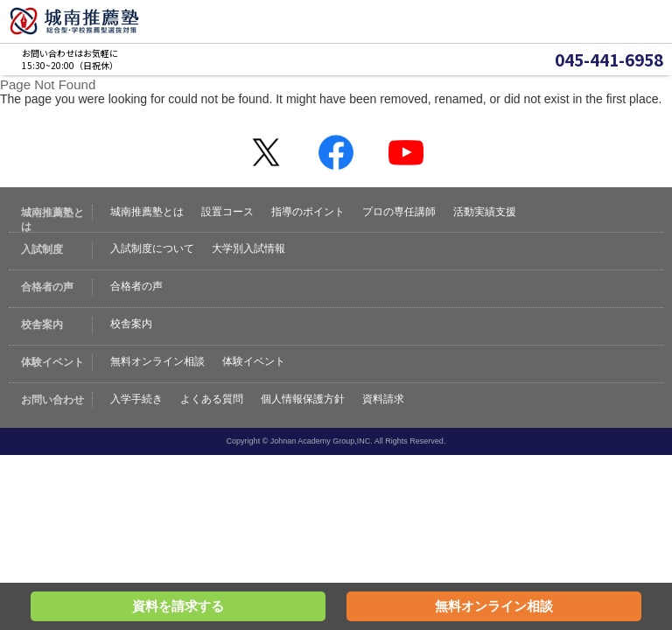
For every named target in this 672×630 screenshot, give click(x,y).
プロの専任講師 (399, 212)
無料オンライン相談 (157, 361)
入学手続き (136, 399)
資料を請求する (178, 606)
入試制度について (152, 248)
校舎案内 (131, 324)
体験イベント (254, 361)
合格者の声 (136, 286)
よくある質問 (212, 399)
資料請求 (383, 399)
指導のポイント (308, 212)
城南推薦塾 (74, 21)
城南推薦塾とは (147, 212)
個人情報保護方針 (303, 399)
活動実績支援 (485, 212)
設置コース (227, 212)
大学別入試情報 (248, 248)
